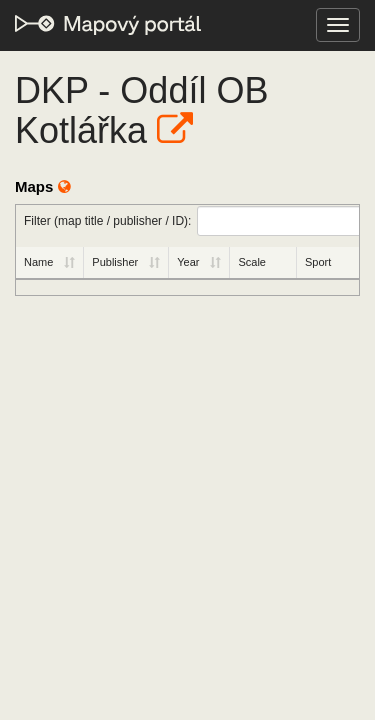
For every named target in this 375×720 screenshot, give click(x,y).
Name (38, 262)
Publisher (115, 262)
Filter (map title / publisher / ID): (191, 221)
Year (188, 262)
